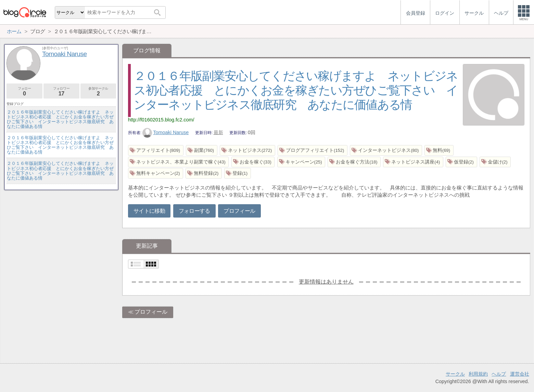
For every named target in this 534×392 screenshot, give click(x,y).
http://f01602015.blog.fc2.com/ (161, 120)
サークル (455, 374)
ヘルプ (499, 374)
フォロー (24, 92)
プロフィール (239, 211)
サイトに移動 (149, 211)
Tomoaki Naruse (166, 132)
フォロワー (61, 92)
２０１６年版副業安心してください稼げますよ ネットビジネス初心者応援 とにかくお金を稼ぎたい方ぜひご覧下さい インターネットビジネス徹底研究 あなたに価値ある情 (296, 90)
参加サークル (98, 92)
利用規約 (478, 374)
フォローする (194, 211)
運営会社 (520, 374)
